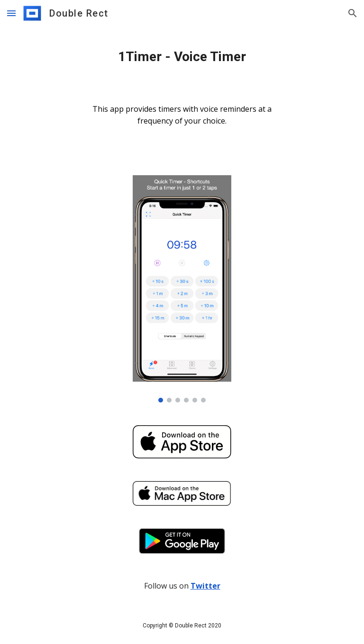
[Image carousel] (182, 289)
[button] (11, 13)
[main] (182, 57)
